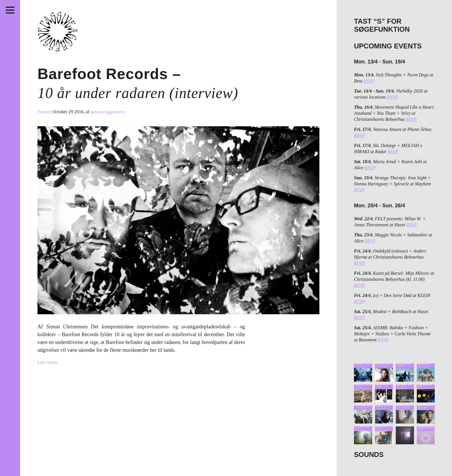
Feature (45, 112)
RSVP (369, 81)
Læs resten (47, 362)
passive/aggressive (108, 112)
